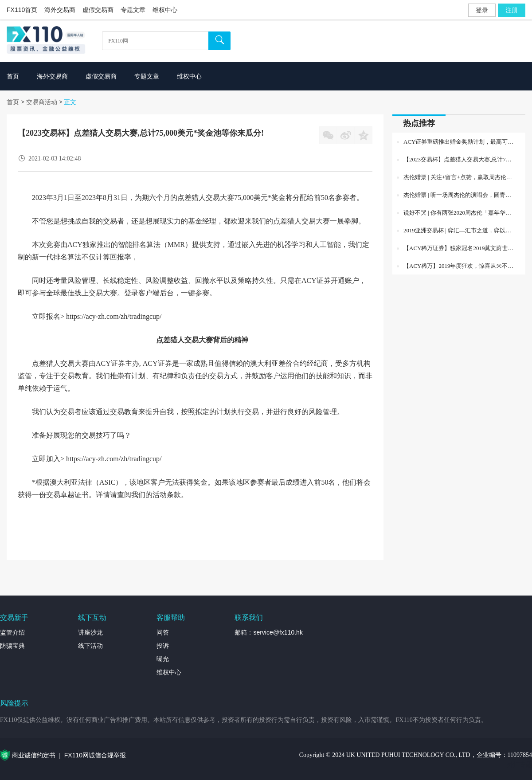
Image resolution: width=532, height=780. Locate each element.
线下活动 (90, 646)
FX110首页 (22, 10)
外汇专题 (520, 764)
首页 (13, 102)
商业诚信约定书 (34, 755)
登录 (482, 10)
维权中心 (165, 10)
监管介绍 (12, 632)
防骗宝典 (12, 646)
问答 (163, 632)
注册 (512, 10)
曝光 (163, 659)
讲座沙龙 (90, 632)
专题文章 (133, 10)
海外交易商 (60, 10)
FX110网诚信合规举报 (95, 755)
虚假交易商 (98, 10)
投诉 (163, 646)
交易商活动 (42, 102)
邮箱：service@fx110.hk (268, 632)
